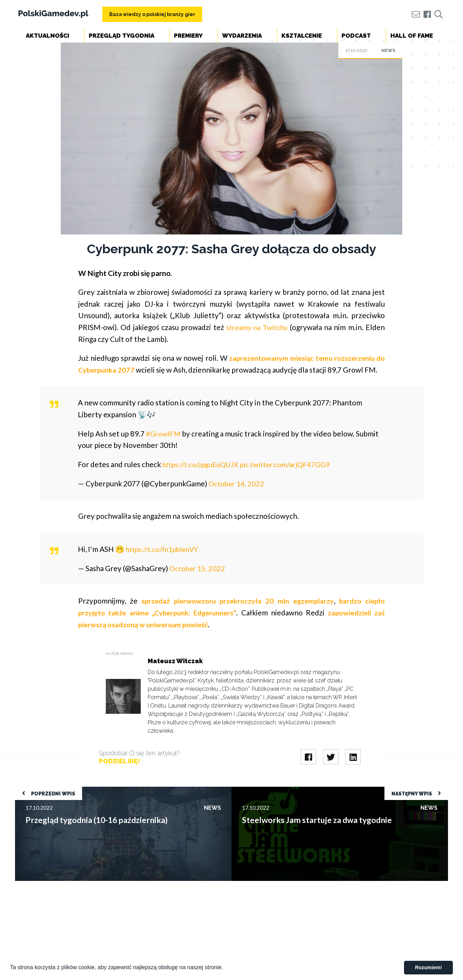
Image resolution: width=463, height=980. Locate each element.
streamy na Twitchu (257, 327)
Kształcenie (302, 36)
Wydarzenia (242, 36)
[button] (226, 968)
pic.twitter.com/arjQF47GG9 (294, 476)
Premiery (188, 36)
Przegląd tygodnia (122, 36)
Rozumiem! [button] (428, 967)
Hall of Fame (412, 36)
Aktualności (47, 36)
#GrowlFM (164, 445)
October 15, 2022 (198, 580)
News (388, 50)
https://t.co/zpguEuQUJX (204, 476)
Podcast (356, 36)
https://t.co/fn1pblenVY (166, 560)
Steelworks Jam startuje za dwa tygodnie (280, 802)
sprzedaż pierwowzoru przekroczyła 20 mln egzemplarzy (237, 612)
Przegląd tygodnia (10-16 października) (63, 802)
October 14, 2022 (237, 495)
